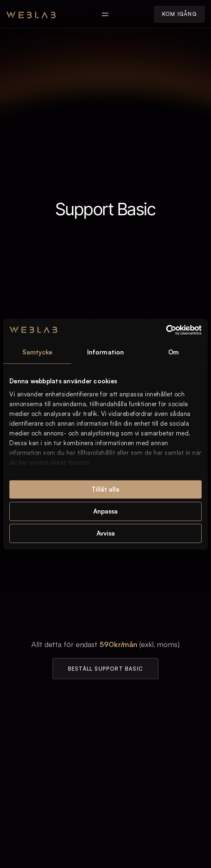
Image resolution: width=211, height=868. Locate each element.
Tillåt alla (105, 489)
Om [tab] (174, 352)
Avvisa (106, 533)
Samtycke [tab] (37, 352)
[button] (105, 14)
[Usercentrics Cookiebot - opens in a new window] (166, 330)
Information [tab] (105, 352)
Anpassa (105, 511)
